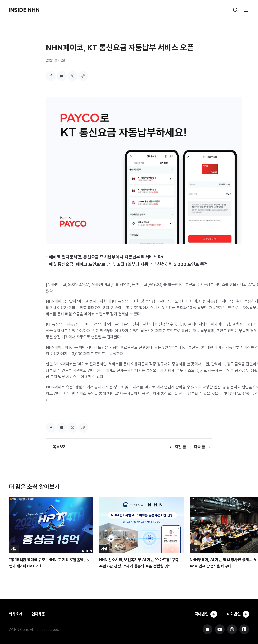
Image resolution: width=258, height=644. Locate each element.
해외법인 (238, 614)
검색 (235, 10)
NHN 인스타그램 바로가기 (232, 629)
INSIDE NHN (24, 10)
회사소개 (16, 614)
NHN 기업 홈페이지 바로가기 (207, 629)
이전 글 (180, 447)
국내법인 (205, 614)
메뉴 (246, 10)
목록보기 (60, 447)
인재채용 (38, 614)
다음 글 (200, 447)
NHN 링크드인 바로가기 (244, 629)
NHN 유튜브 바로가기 (220, 629)
